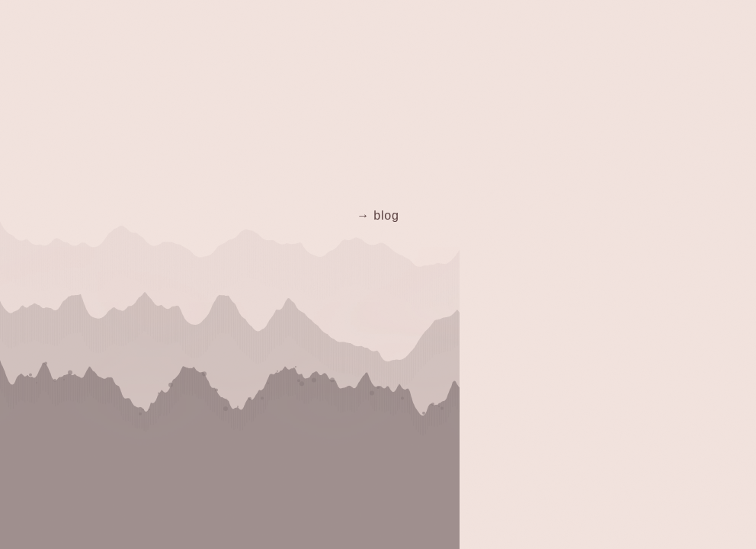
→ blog (378, 215)
